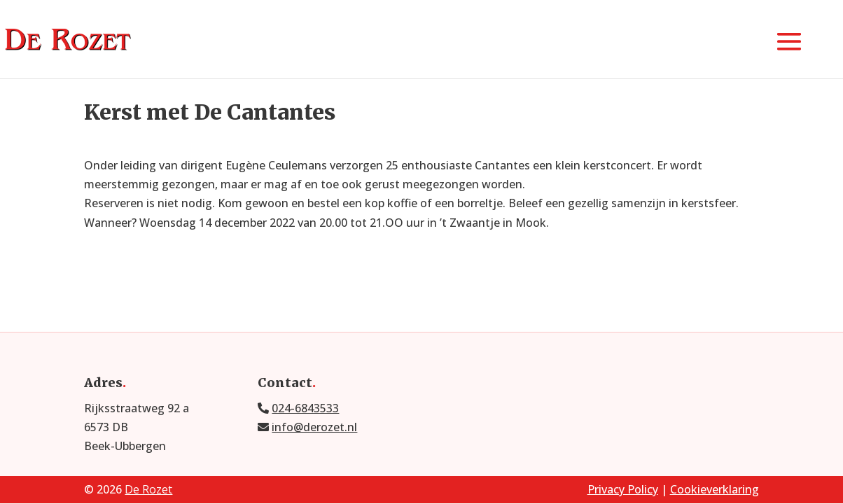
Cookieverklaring (715, 489)
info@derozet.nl (314, 427)
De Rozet (148, 489)
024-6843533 (305, 408)
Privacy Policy (623, 489)
